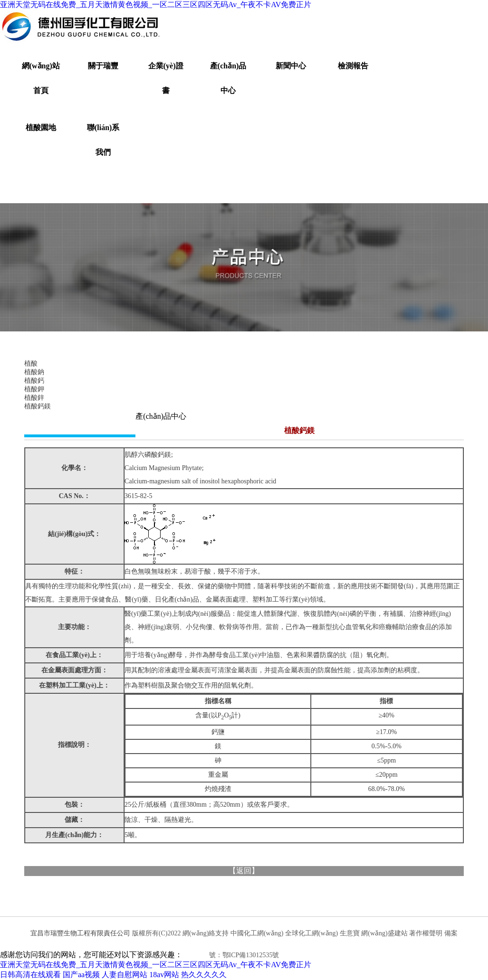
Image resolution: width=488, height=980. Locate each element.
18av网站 (164, 975)
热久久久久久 (204, 975)
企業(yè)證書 (166, 78)
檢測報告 (353, 66)
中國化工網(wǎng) (257, 933)
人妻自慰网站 (124, 975)
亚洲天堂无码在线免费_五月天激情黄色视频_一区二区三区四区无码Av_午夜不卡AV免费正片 (156, 5)
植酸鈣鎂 (38, 406)
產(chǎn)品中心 (228, 78)
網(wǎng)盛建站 (384, 933)
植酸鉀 (34, 389)
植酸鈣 (34, 381)
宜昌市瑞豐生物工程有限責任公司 (80, 933)
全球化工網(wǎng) (311, 933)
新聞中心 (291, 66)
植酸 (31, 363)
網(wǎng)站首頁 (41, 78)
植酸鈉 (34, 372)
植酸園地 (41, 127)
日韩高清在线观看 (30, 975)
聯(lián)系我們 (103, 140)
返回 (244, 871)
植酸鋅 (34, 398)
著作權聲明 (426, 933)
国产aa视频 (81, 975)
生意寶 (350, 933)
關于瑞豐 (103, 66)
